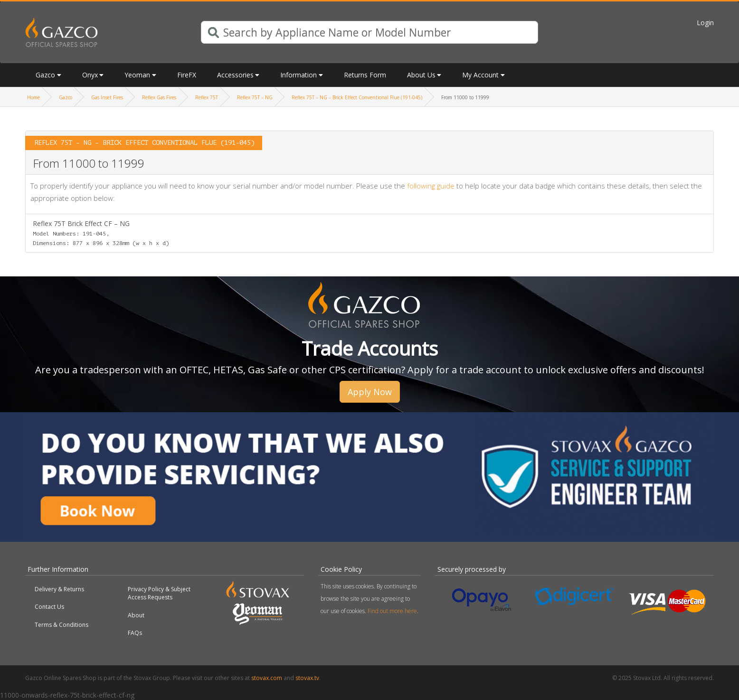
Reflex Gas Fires (159, 97)
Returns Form (365, 75)
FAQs (135, 633)
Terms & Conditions (62, 625)
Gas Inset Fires (107, 97)
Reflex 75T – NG (255, 97)
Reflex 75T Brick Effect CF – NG (101, 233)
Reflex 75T (207, 97)
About (136, 615)
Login (705, 23)
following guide (431, 186)
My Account (480, 75)
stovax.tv (307, 678)
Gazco (45, 75)
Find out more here (392, 611)
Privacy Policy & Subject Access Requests (159, 593)
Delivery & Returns (59, 589)
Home (33, 97)
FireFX (187, 75)
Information (298, 75)
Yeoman (137, 75)
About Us (421, 75)
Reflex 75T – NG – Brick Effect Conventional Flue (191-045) (357, 97)
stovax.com (267, 678)
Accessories (235, 75)
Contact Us (49, 607)
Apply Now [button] (370, 392)
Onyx (90, 75)
